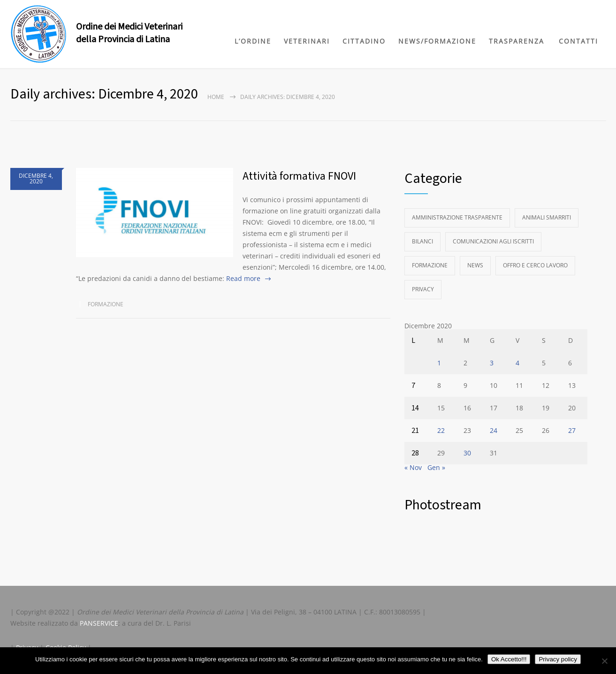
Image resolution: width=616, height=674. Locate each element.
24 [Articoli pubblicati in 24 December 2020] (494, 430)
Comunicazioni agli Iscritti (493, 241)
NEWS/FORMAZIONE (437, 41)
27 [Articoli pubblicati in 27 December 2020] (572, 430)
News (475, 265)
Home (216, 97)
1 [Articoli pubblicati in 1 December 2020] (439, 363)
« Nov (413, 467)
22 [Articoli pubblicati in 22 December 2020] (441, 430)
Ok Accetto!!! (509, 659)
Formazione (106, 304)
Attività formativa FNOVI (299, 176)
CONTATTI (578, 41)
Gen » (436, 467)
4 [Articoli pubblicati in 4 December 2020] (517, 363)
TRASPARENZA (517, 41)
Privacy (423, 289)
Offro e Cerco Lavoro (535, 265)
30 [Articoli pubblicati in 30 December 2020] (467, 453)
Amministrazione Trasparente (457, 217)
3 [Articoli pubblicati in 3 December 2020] (492, 363)
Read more (243, 278)
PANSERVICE (99, 623)
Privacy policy (558, 659)
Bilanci (422, 241)
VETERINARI (307, 41)
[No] (604, 661)
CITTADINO (364, 41)
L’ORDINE (253, 41)
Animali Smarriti (547, 217)
